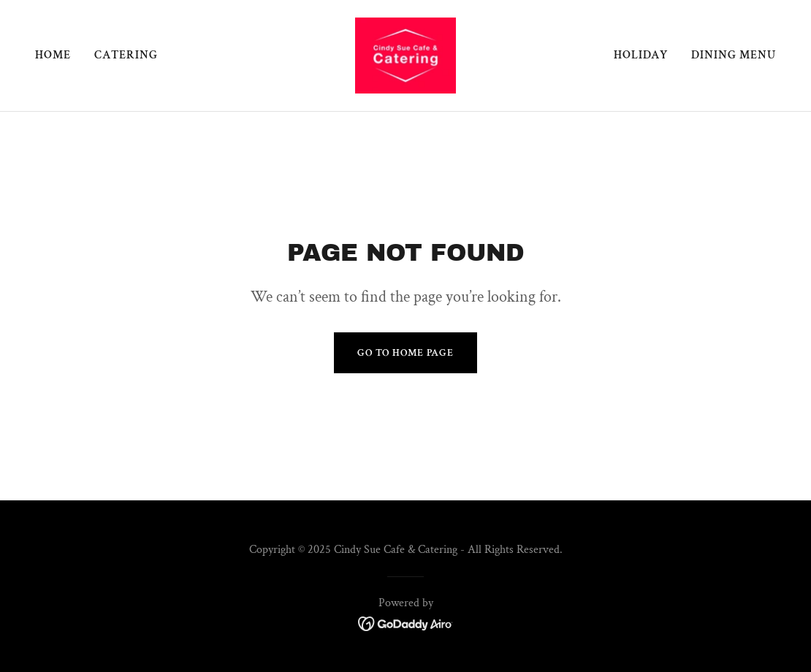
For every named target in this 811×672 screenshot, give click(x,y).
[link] (405, 54)
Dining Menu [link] (734, 55)
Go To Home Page (405, 353)
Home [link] (53, 55)
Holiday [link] (641, 55)
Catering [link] (126, 55)
